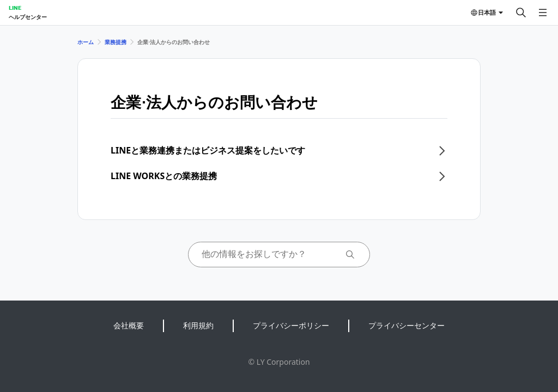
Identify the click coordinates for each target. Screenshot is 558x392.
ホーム (86, 42)
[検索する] (521, 13)
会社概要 (129, 325)
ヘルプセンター (28, 17)
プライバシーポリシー (291, 325)
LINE (15, 8)
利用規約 (198, 325)
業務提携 (116, 42)
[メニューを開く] (543, 13)
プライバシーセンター (407, 325)
